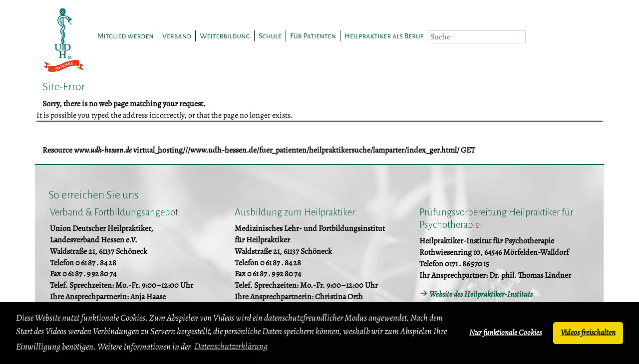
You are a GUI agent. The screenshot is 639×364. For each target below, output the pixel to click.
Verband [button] (177, 36)
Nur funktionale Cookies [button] (505, 333)
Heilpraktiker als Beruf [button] (384, 36)
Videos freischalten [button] (588, 333)
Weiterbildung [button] (225, 36)
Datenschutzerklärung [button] (231, 346)
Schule (270, 36)
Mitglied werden (126, 36)
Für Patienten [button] (313, 36)
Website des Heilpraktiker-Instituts (481, 294)
